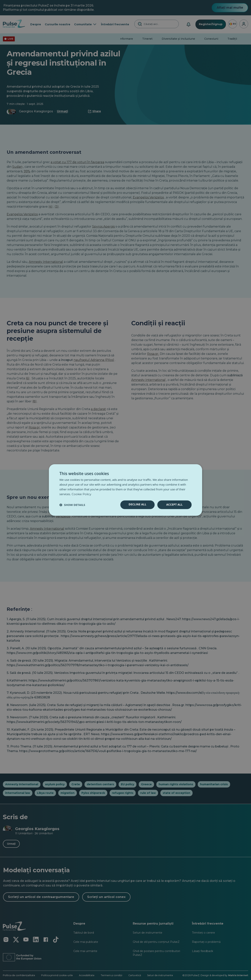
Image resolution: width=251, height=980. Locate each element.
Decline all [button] (137, 504)
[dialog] (125, 490)
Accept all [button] (174, 505)
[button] (72, 505)
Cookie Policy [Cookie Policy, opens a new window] (81, 494)
